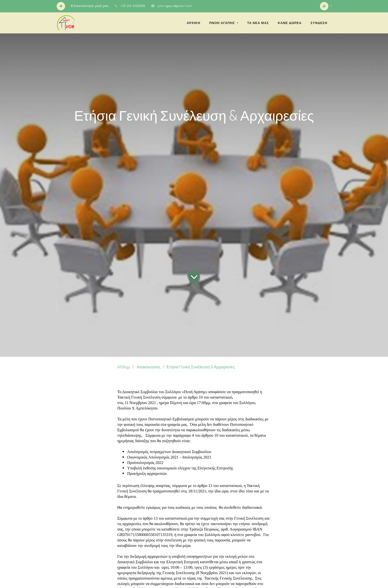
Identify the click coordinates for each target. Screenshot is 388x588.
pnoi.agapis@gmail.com (175, 6)
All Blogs (124, 367)
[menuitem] (193, 23)
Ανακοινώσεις (149, 367)
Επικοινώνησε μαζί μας (90, 6)
